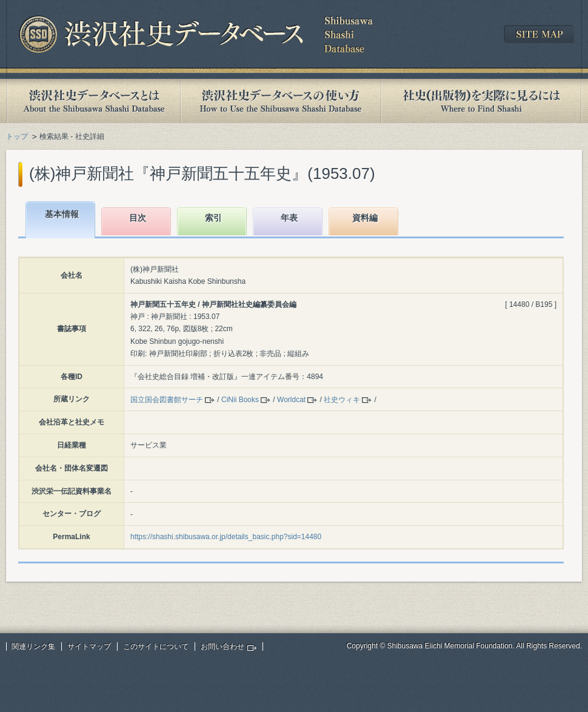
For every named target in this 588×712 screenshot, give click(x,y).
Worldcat (291, 400)
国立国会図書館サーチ (167, 400)
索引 (213, 218)
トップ (17, 136)
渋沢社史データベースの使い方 (281, 101)
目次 (138, 218)
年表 (289, 218)
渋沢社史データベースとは (93, 101)
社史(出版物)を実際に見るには (481, 101)
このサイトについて (156, 647)
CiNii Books (240, 400)
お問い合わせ (222, 647)
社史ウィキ (342, 400)
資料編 (365, 218)
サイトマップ (89, 647)
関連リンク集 (33, 647)
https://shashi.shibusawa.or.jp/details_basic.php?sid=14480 (226, 537)
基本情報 (62, 214)
